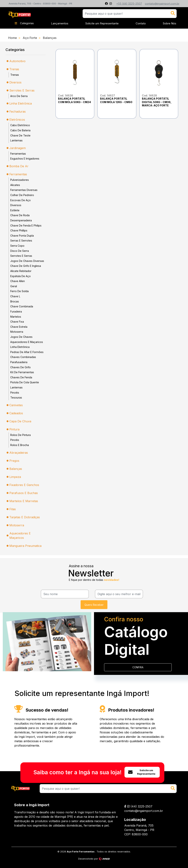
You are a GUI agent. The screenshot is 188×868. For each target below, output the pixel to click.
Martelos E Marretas (24, 501)
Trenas (14, 69)
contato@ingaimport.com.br (144, 811)
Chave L (15, 296)
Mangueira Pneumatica (25, 546)
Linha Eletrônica (21, 103)
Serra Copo (17, 246)
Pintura (14, 429)
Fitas (13, 509)
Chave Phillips (19, 230)
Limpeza (15, 477)
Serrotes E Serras (22, 90)
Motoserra (17, 332)
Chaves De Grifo (20, 367)
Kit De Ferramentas (22, 372)
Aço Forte (30, 38)
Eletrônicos (17, 120)
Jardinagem (18, 148)
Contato (141, 23)
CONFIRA (138, 667)
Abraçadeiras (19, 453)
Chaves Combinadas (23, 357)
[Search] (108, 789)
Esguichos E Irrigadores (25, 159)
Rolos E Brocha (20, 445)
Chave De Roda (20, 215)
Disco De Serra (20, 251)
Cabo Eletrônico (20, 125)
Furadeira (16, 311)
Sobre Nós (170, 23)
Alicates (15, 185)
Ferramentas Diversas (24, 190)
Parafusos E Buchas (24, 493)
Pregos (14, 461)
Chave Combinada (22, 306)
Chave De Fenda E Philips (26, 225)
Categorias (24, 23)
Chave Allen (18, 281)
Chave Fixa (17, 322)
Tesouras (16, 398)
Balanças (50, 38)
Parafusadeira (19, 362)
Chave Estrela (19, 327)
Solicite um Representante (102, 23)
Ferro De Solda (19, 291)
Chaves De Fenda (21, 377)
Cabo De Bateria (20, 130)
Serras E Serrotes (21, 241)
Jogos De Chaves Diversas (27, 261)
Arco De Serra (19, 96)
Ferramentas (18, 154)
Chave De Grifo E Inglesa (26, 266)
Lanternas (16, 140)
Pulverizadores (20, 180)
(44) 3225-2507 (141, 806)
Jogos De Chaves (21, 337)
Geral (14, 286)
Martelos (16, 317)
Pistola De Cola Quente (25, 382)
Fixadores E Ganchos (24, 485)
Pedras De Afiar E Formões (27, 352)
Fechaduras (18, 112)
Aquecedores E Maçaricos (27, 342)
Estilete (15, 210)
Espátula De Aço (20, 276)
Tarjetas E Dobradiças (25, 517)
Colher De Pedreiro (22, 195)
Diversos (15, 82)
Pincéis (15, 393)
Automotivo (17, 61)
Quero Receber (94, 605)
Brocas (15, 301)
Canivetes (16, 405)
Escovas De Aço (20, 200)
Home (13, 38)
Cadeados (16, 413)
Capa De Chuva (20, 421)
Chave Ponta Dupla (22, 236)
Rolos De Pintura (20, 435)
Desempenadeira (21, 220)
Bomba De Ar (19, 166)
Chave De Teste (20, 135)
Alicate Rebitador (21, 271)
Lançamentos (60, 23)
